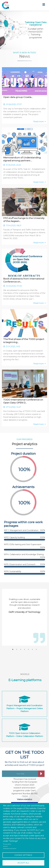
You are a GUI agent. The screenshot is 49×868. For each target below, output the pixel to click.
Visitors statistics (24, 799)
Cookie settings (23, 855)
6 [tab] (32, 649)
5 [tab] (28, 649)
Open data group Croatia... (18, 97)
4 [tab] (25, 649)
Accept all (23, 863)
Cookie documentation (10, 849)
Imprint (5, 846)
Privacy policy (7, 844)
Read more (40, 122)
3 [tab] (21, 649)
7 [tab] (36, 649)
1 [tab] (13, 649)
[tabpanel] (24, 606)
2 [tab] (17, 649)
